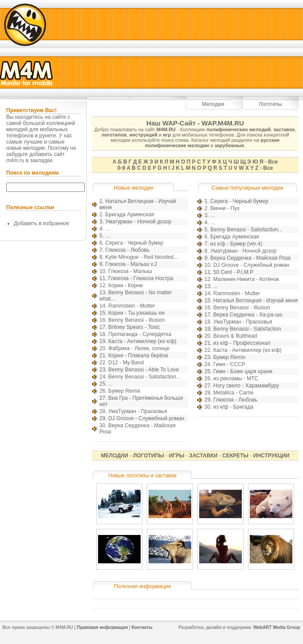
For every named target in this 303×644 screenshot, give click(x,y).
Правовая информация (102, 627)
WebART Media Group (277, 627)
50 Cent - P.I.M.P (234, 272)
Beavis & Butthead (235, 336)
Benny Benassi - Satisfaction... (144, 377)
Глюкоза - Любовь (127, 250)
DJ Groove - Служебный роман (146, 418)
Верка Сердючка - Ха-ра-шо (248, 315)
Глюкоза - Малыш (130, 271)
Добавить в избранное (41, 223)
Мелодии (213, 104)
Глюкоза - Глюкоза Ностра (141, 278)
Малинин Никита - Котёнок (246, 279)
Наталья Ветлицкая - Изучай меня (256, 301)
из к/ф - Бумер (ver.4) (236, 244)
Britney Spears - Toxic (134, 327)
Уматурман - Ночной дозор (138, 222)
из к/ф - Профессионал (242, 343)
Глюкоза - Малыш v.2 (131, 264)
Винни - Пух (225, 208)
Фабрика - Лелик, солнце (139, 348)
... (107, 229)
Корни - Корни (126, 285)
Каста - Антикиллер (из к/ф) (142, 341)
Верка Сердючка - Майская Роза (250, 258)
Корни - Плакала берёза (138, 355)
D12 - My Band (126, 363)
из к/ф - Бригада (233, 407)
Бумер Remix (124, 391)
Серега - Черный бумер (134, 243)
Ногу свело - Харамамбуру (246, 386)
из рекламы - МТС (236, 379)
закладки (41, 160)
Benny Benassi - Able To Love (144, 370)
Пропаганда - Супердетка (140, 334)
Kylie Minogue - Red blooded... (142, 257)
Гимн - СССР (229, 364)
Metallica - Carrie (234, 393)
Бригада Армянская (130, 215)
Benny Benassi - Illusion (137, 320)
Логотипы (270, 104)
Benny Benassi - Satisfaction (247, 329)
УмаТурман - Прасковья (138, 411)
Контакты (142, 627)
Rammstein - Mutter (132, 306)
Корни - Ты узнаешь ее (136, 313)
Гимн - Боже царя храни (243, 371)
